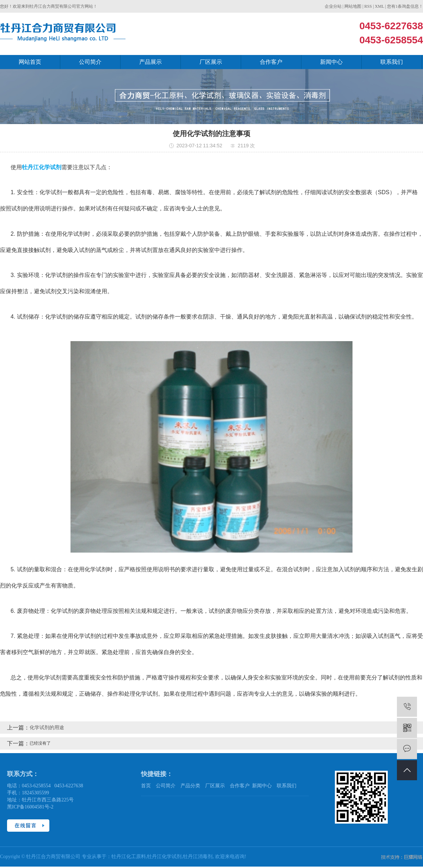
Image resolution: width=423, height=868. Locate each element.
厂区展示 (211, 62)
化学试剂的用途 (47, 728)
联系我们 (392, 62)
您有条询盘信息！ (405, 6)
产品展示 (151, 62)
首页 (146, 786)
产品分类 (190, 786)
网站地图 (353, 6)
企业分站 (333, 6)
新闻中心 (331, 62)
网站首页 (30, 62)
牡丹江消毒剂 (198, 857)
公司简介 (90, 62)
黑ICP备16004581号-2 (30, 807)
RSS (368, 6)
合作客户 (271, 62)
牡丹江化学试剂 (164, 857)
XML (379, 6)
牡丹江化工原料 (129, 857)
